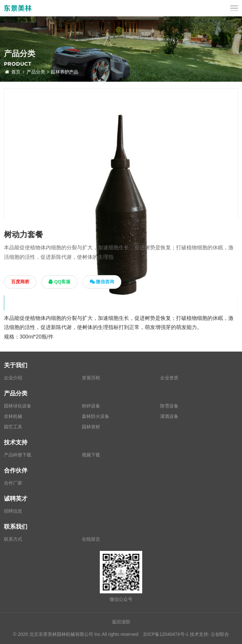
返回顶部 (121, 622)
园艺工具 (13, 427)
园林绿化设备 (18, 406)
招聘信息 (13, 511)
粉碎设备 (91, 406)
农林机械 (13, 416)
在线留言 (91, 539)
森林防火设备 (96, 416)
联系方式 (13, 539)
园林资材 (91, 427)
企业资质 (169, 378)
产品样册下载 (18, 455)
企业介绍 (13, 378)
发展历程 (91, 378)
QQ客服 (59, 282)
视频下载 (91, 455)
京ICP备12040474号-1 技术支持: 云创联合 (186, 634)
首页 (15, 72)
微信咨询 (102, 282)
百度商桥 (20, 282)
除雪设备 (169, 406)
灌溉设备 (169, 416)
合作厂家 (13, 483)
